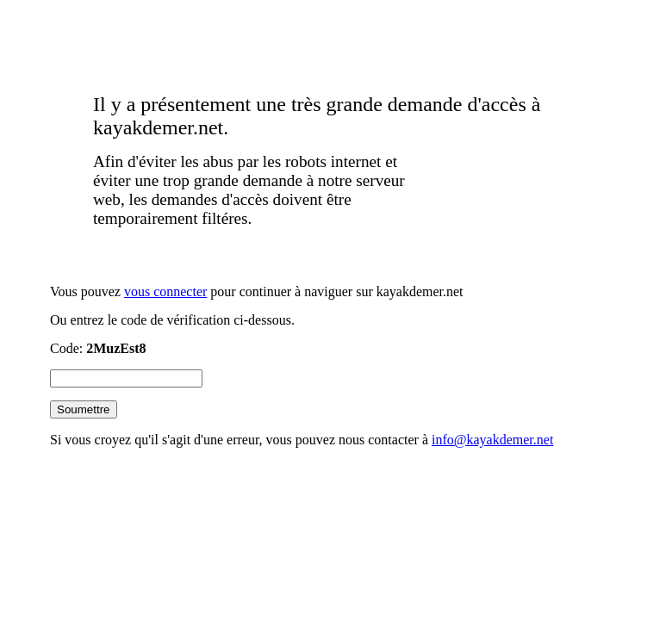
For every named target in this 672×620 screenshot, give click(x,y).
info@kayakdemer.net (492, 440)
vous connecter (165, 291)
